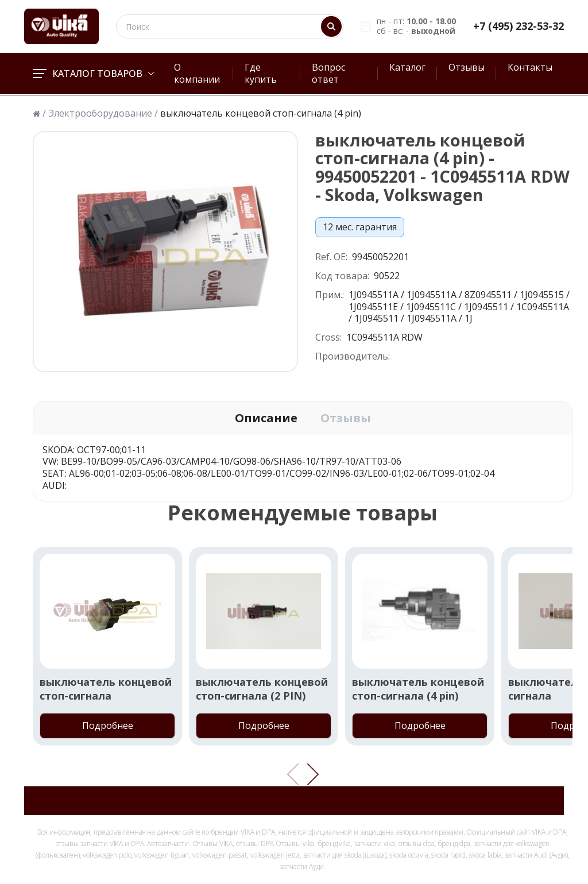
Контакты (530, 67)
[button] (313, 774)
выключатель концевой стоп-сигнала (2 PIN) (262, 689)
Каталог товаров (93, 74)
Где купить (261, 73)
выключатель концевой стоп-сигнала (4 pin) (418, 689)
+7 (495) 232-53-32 (519, 26)
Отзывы (467, 67)
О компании (197, 73)
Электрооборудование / (103, 113)
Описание (266, 418)
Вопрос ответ (328, 73)
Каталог (407, 67)
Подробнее (108, 725)
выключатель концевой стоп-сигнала (106, 689)
